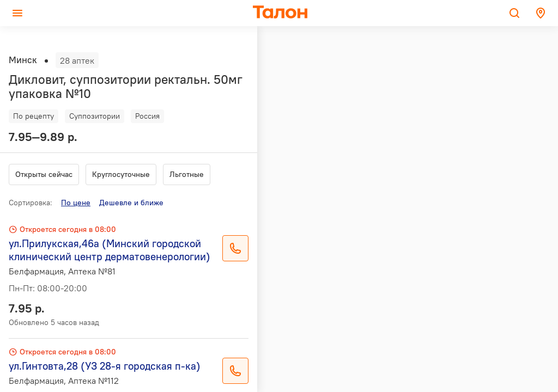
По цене (76, 203)
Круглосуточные (121, 174)
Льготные (187, 174)
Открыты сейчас (44, 174)
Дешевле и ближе (131, 203)
